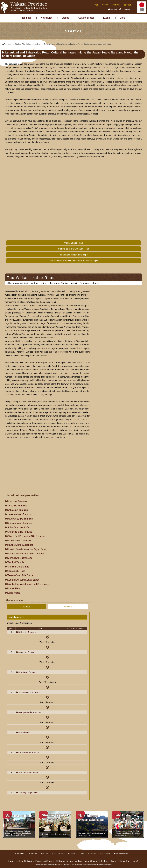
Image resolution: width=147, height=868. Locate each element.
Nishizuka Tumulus (17, 501)
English (105, 5)
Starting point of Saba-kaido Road (73, 249)
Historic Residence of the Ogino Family (27, 549)
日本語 (95, 5)
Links (122, 18)
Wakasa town (130, 861)
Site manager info (122, 853)
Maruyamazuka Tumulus (20, 519)
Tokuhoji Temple (16, 562)
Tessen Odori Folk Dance (20, 575)
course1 (27, 607)
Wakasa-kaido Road (73, 243)
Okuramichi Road (16, 571)
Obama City (116, 861)
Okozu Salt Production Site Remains (26, 536)
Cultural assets (86, 18)
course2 (68, 607)
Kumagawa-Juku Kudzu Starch (23, 580)
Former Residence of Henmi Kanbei (26, 554)
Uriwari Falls (14, 588)
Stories (65, 18)
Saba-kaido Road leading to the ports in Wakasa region (74, 261)
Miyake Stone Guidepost (20, 545)
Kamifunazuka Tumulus (19, 523)
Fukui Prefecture (100, 861)
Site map (114, 9)
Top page (27, 18)
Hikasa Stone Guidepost (20, 541)
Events (107, 18)
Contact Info (126, 9)
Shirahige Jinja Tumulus (20, 532)
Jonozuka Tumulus (17, 506)
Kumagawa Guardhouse (20, 558)
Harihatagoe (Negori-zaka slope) (73, 255)
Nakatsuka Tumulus (18, 510)
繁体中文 (128, 5)
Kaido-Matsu (14, 593)
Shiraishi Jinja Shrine (18, 567)
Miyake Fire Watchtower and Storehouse (28, 584)
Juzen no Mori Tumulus (19, 514)
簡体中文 (116, 5)
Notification (47, 18)
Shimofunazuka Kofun (19, 527)
